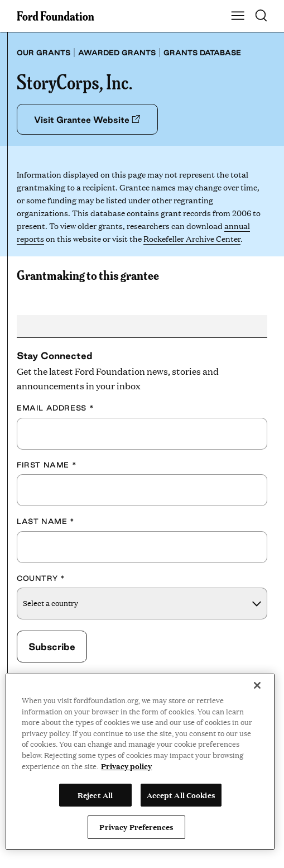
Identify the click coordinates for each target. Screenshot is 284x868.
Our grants (44, 53)
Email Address (55, 408)
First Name (47, 465)
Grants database (202, 53)
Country (41, 578)
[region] (140, 762)
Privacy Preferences (136, 827)
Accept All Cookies (181, 795)
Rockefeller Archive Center (192, 238)
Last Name (46, 521)
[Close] (257, 685)
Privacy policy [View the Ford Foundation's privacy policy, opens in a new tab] (126, 766)
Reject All (95, 795)
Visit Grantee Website (87, 120)
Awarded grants (117, 53)
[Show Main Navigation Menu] (238, 16)
